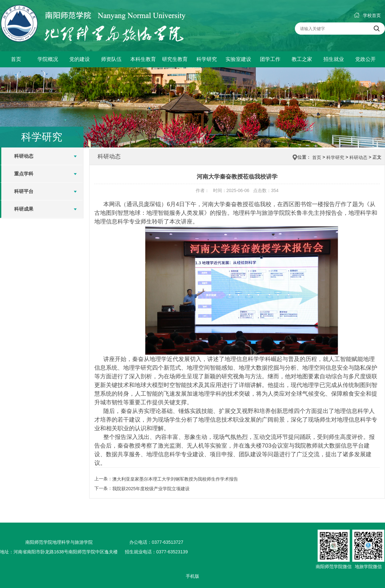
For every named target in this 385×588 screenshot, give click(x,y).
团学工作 (270, 59)
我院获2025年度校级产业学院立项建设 (151, 489)
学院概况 (48, 59)
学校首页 (367, 15)
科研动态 (24, 156)
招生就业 (334, 59)
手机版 (193, 576)
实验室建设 (238, 59)
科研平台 (24, 191)
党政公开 (365, 59)
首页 (16, 59)
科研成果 (24, 209)
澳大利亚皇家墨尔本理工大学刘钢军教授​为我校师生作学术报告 (175, 479)
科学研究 (207, 59)
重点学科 (24, 174)
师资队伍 (111, 59)
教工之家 (302, 59)
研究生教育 (175, 59)
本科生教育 (143, 59)
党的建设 (80, 59)
